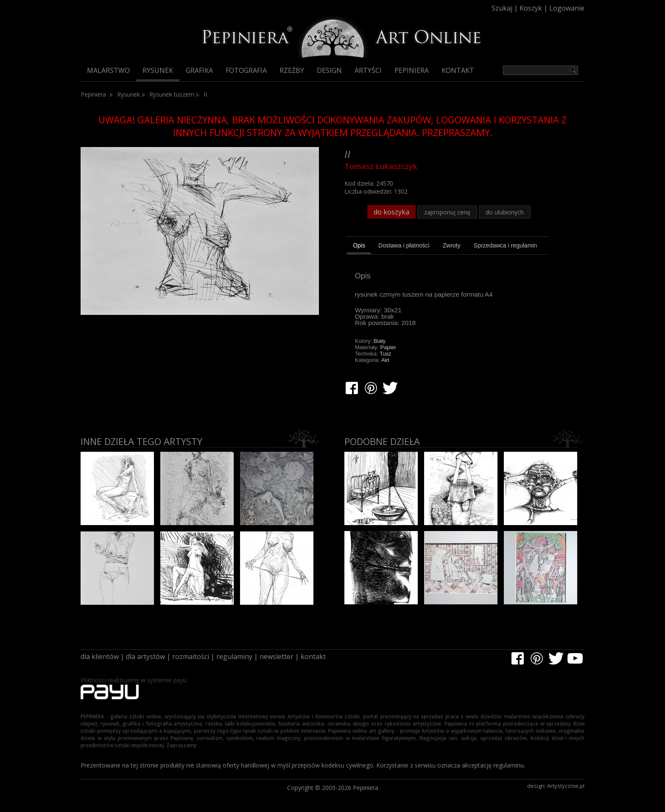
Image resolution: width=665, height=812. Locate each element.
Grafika (199, 70)
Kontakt (458, 70)
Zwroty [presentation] (452, 245)
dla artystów (145, 656)
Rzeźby (292, 70)
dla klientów (100, 656)
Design (329, 70)
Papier (388, 347)
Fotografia (246, 70)
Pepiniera (412, 70)
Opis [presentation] (359, 245)
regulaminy (234, 656)
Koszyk (531, 8)
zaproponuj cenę (447, 212)
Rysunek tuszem (172, 94)
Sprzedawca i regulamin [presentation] (505, 245)
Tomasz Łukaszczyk (381, 166)
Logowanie (567, 8)
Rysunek (158, 70)
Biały (380, 341)
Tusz (386, 354)
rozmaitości (191, 656)
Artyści (368, 70)
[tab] (359, 247)
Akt (385, 360)
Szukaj (502, 8)
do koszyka (391, 212)
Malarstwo (108, 70)
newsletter (277, 656)
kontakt (313, 656)
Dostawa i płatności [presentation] (404, 245)
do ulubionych (505, 212)
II (205, 94)
